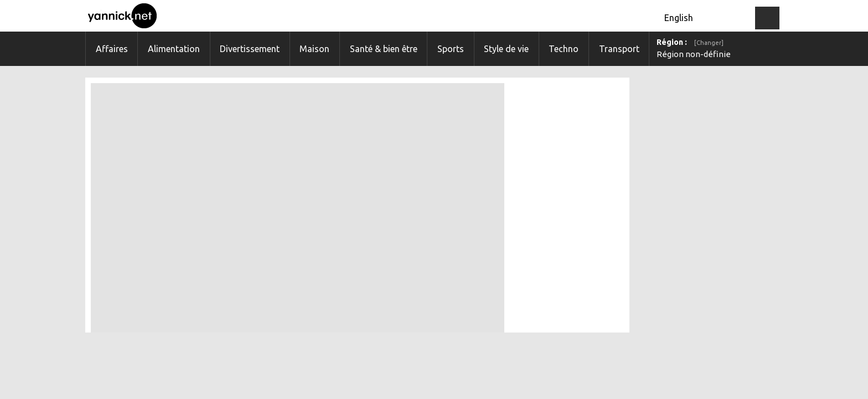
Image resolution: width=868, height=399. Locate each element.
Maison (314, 49)
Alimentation (174, 49)
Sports (451, 49)
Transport (619, 49)
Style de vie (506, 49)
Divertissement (250, 49)
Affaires (112, 49)
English (679, 18)
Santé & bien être (384, 49)
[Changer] (709, 43)
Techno (564, 49)
